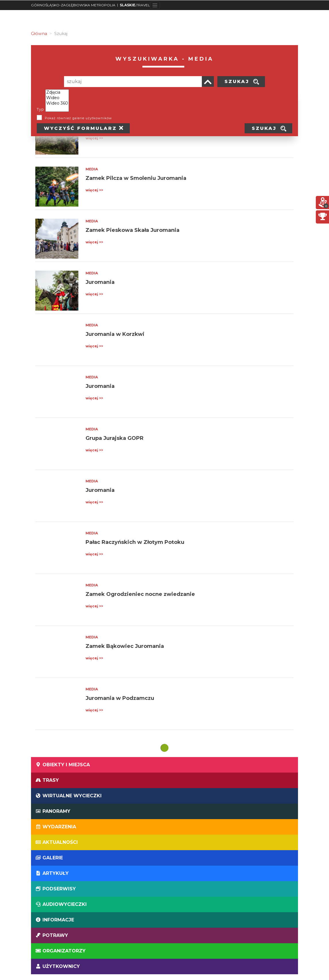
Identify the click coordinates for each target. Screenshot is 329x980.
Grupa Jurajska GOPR (115, 438)
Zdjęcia (57, 92)
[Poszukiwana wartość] (133, 82)
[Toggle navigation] (155, 5)
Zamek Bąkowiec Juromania (125, 646)
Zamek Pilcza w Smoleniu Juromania (136, 178)
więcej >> (94, 138)
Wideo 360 (57, 103)
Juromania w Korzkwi (115, 334)
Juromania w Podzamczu (120, 698)
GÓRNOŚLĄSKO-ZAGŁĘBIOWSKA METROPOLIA (73, 5)
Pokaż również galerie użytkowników (78, 118)
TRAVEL (135, 5)
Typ (40, 109)
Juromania (100, 282)
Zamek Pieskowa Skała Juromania (132, 230)
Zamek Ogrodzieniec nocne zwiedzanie (140, 594)
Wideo (57, 98)
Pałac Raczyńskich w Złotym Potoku (135, 542)
